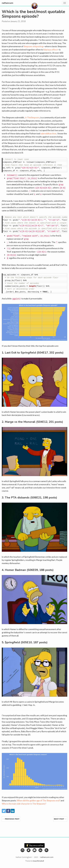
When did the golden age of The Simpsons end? (39, 800)
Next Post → (60, 819)
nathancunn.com (47, 857)
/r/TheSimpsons (32, 117)
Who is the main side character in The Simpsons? (24, 804)
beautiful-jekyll (38, 861)
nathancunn (7, 3)
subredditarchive (48, 133)
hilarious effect (50, 50)
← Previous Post (11, 819)
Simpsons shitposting (33, 46)
